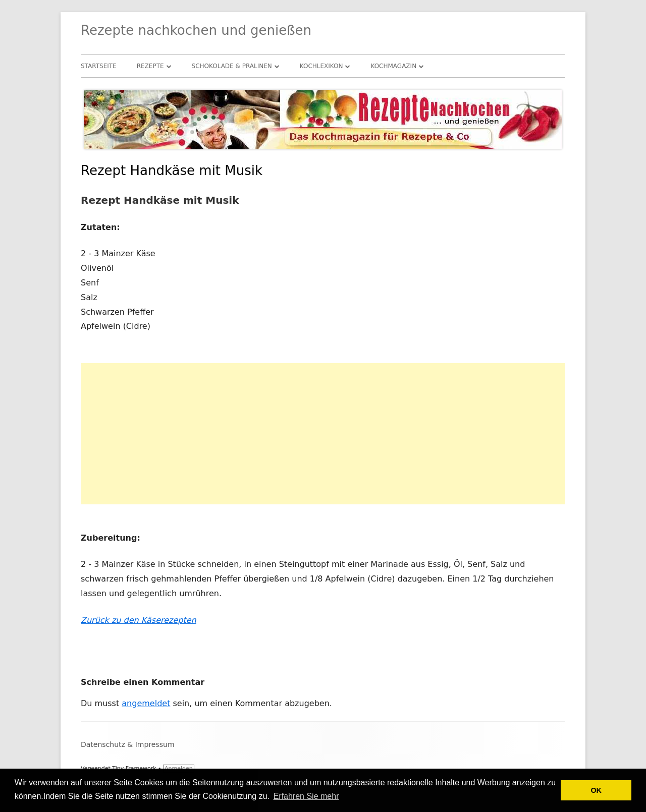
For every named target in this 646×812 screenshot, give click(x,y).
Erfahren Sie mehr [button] (306, 796)
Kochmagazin (393, 66)
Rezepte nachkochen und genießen (196, 30)
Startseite (99, 66)
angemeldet (146, 703)
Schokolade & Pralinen (232, 66)
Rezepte (150, 66)
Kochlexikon (321, 66)
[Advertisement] (323, 434)
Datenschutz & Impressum (128, 744)
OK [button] (596, 790)
